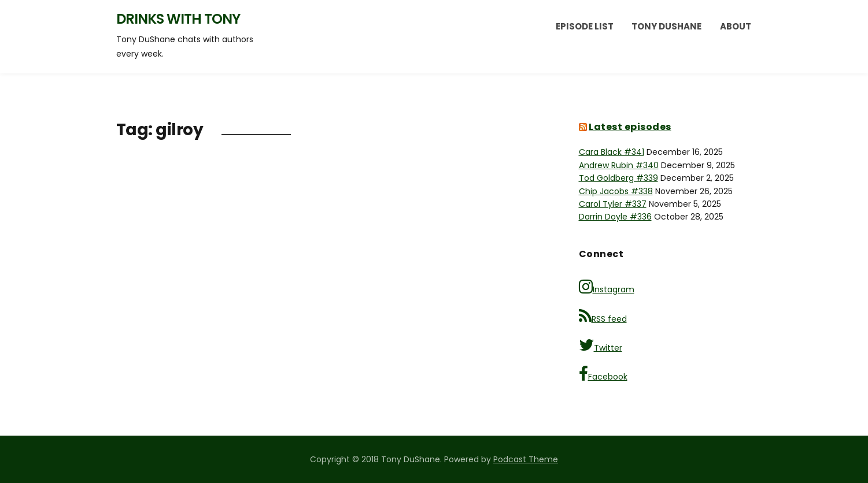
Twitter (601, 345)
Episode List (585, 26)
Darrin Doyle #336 (615, 217)
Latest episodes (630, 127)
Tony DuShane (666, 26)
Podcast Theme (526, 459)
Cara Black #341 (612, 152)
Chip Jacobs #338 (616, 191)
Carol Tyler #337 (613, 204)
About (736, 26)
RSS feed (603, 316)
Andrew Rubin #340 (619, 165)
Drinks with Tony (178, 19)
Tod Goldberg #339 (618, 178)
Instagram (607, 287)
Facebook (603, 374)
